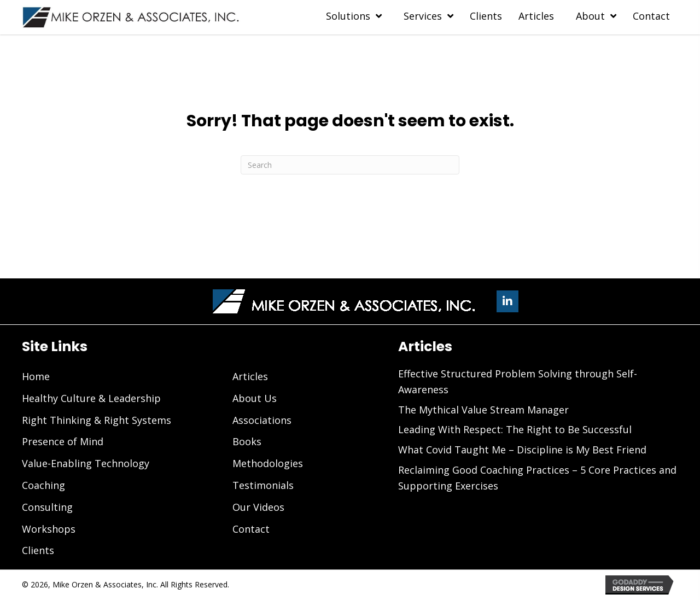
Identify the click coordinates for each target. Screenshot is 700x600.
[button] (507, 301)
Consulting (47, 507)
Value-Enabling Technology (86, 463)
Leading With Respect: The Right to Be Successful (515, 429)
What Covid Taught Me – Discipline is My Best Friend (522, 450)
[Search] (350, 165)
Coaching (43, 485)
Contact (251, 529)
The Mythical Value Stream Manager (483, 410)
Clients (38, 550)
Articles (250, 376)
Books (247, 441)
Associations (262, 420)
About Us (255, 398)
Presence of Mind (63, 441)
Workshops (49, 529)
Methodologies (268, 463)
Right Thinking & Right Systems (97, 420)
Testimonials (263, 485)
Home (36, 376)
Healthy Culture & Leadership (91, 398)
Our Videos (258, 507)
